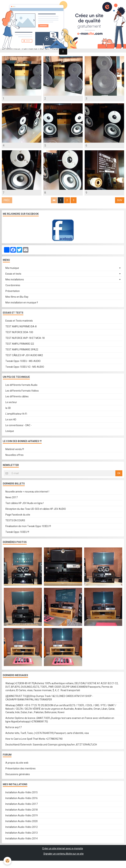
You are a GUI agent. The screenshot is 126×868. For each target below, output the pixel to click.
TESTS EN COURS (15, 520)
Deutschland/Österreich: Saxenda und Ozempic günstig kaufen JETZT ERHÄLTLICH (51, 745)
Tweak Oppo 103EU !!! (17, 532)
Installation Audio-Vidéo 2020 (22, 821)
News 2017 (12, 497)
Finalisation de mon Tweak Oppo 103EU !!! (28, 526)
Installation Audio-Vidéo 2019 (22, 815)
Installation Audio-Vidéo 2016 (22, 798)
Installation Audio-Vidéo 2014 (22, 838)
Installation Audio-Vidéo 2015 (22, 792)
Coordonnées (13, 285)
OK (119, 473)
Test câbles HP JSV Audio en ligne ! (25, 503)
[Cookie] (7, 861)
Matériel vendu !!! (15, 449)
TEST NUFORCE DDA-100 (19, 332)
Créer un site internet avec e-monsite (63, 848)
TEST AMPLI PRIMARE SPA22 (22, 350)
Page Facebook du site (18, 515)
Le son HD (11, 420)
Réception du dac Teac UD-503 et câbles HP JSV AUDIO (36, 509)
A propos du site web (17, 763)
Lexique (10, 431)
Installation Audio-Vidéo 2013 (22, 833)
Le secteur (11, 402)
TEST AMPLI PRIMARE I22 (20, 344)
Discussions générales (18, 774)
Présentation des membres (20, 768)
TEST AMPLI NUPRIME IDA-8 (21, 326)
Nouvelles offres (14, 455)
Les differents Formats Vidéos (22, 391)
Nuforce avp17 (14, 727)
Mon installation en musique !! (22, 303)
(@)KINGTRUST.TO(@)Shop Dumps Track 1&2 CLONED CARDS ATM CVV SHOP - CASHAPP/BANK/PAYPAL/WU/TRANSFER (49, 698)
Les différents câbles (17, 396)
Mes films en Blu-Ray (17, 297)
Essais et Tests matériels (19, 321)
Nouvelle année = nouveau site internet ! (27, 492)
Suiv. (120, 200)
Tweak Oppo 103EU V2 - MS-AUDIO (25, 367)
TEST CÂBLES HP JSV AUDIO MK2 (24, 355)
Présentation (13, 291)
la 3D (8, 408)
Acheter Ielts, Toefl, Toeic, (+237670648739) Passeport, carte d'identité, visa (47, 733)
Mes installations (15, 279)
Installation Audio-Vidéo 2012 (22, 827)
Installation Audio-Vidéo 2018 (22, 810)
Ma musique (12, 268)
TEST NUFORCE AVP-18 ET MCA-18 (25, 338)
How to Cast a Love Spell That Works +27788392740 (34, 739)
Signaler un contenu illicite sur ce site (64, 854)
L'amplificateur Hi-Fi (16, 414)
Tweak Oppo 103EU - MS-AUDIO (23, 361)
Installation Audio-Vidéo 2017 (22, 804)
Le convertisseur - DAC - (19, 425)
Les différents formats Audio (21, 385)
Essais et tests (13, 274)
